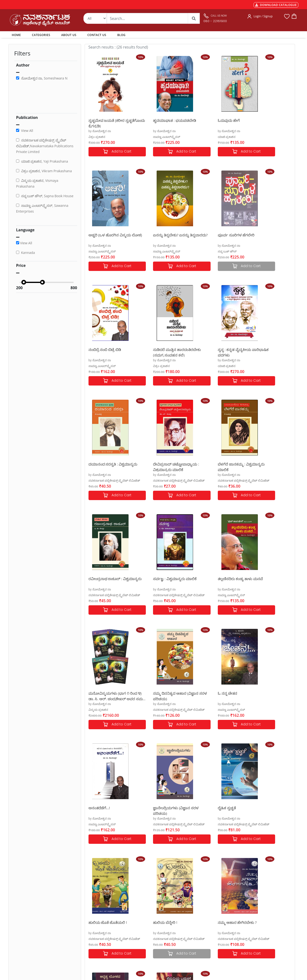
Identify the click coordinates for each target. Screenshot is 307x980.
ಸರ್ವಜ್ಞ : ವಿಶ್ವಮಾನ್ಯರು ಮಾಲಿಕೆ (163, 464)
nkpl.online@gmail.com (31, 945)
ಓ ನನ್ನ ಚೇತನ (151, 579)
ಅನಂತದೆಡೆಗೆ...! (204, 579)
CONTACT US (97, 35)
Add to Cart (111, 152)
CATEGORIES (41, 35)
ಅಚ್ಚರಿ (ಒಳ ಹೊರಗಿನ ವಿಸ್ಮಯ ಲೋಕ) (267, 123)
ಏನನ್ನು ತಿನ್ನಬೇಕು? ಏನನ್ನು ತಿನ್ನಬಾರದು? (106, 237)
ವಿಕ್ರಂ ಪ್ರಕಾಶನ (97, 137)
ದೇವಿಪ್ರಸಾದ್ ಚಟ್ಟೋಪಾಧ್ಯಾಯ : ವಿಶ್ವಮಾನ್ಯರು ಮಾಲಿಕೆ (215, 352)
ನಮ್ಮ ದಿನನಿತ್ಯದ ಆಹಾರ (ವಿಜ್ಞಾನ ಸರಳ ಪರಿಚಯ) (106, 581)
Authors (145, 896)
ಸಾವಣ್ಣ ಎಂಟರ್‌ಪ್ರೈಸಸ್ (154, 137)
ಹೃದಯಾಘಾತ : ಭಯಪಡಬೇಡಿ (162, 120)
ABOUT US (69, 35)
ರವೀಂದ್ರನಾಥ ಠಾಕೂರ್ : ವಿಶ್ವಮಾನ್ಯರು (105, 467)
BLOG (121, 35)
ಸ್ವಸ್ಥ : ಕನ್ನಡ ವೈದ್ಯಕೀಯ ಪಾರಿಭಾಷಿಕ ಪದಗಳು (105, 352)
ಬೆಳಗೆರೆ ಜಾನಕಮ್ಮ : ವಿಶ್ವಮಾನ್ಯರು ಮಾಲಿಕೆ (261, 352)
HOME (17, 35)
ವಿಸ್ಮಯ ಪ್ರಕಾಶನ (256, 481)
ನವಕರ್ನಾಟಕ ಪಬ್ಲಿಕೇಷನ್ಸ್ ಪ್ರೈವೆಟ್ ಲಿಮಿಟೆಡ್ (167, 366)
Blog (142, 925)
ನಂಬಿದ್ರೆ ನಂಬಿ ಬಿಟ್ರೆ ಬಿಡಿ (210, 235)
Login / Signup (263, 16)
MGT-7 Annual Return (100, 901)
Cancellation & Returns (101, 913)
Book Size (92, 930)
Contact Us (147, 919)
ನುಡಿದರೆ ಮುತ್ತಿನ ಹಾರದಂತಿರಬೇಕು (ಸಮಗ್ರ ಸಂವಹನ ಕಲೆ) (263, 237)
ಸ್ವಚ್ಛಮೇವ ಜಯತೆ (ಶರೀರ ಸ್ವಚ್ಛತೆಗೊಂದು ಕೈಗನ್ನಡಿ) (106, 123)
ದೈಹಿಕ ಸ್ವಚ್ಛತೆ (97, 693)
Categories (147, 901)
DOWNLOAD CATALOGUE (276, 5)
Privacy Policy (94, 919)
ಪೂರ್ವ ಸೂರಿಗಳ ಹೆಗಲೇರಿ (159, 235)
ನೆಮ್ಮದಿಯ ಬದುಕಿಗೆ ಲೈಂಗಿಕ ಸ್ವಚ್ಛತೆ (160, 810)
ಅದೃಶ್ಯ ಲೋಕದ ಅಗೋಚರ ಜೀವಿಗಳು (107, 810)
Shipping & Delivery (99, 907)
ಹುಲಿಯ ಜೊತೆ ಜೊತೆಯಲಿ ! (160, 693)
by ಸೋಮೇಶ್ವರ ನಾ (100, 131)
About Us (146, 913)
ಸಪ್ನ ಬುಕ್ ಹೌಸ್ (150, 251)
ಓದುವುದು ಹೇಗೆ (204, 120)
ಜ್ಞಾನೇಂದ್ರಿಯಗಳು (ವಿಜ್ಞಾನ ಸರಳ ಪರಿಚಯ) (264, 581)
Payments (92, 896)
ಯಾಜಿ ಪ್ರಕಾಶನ (202, 137)
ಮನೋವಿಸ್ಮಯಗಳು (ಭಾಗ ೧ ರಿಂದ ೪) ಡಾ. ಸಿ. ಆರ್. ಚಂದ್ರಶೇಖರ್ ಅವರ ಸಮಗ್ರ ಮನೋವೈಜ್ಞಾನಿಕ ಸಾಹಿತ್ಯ (266, 467)
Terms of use (94, 925)
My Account (147, 907)
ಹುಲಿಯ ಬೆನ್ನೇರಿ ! (205, 693)
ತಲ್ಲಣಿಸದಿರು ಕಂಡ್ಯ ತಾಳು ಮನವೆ (216, 464)
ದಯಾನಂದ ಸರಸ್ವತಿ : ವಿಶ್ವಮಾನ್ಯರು (156, 352)
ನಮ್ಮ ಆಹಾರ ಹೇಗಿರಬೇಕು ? (265, 693)
